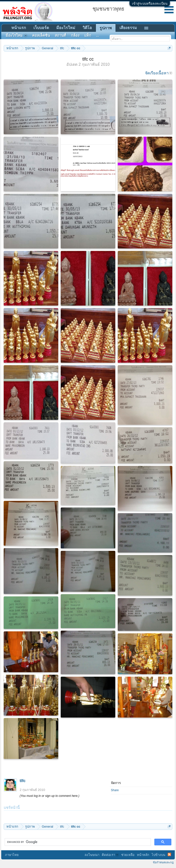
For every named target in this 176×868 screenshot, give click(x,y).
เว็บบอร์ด (41, 28)
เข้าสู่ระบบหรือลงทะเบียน (150, 4)
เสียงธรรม (128, 28)
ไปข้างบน (158, 855)
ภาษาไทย (12, 855)
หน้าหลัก (143, 855)
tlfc (23, 781)
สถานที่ (60, 35)
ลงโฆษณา (92, 855)
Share (115, 790)
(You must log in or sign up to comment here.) (50, 796)
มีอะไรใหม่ (66, 28)
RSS (169, 854)
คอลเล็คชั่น (41, 35)
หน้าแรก (19, 28)
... (98, 35)
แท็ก (88, 35)
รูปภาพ (106, 28)
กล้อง (75, 35)
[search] (77, 842)
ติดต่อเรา (110, 855)
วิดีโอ (87, 28)
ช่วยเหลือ (128, 855)
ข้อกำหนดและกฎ (163, 862)
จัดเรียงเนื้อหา (159, 73)
